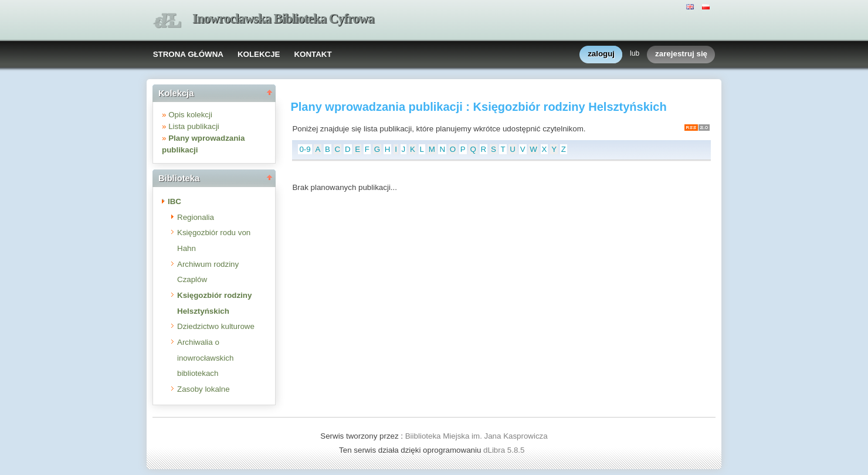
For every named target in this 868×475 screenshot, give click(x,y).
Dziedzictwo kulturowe (216, 326)
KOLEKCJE (259, 54)
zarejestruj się (681, 54)
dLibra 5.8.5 (505, 450)
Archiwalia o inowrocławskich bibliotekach (205, 358)
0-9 (305, 149)
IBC (174, 201)
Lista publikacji (194, 126)
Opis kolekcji (190, 115)
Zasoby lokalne (204, 389)
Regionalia (196, 217)
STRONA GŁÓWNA (188, 54)
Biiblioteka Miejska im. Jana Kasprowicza (477, 436)
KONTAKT (313, 54)
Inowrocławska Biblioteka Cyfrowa (283, 18)
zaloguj (601, 54)
